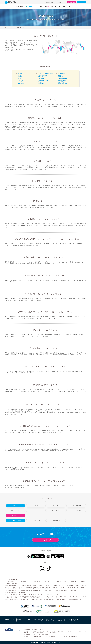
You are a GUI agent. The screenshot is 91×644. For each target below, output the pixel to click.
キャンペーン (72, 6)
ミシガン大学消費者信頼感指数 (46, 73)
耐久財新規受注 (42, 79)
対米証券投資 (21, 84)
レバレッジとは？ (15, 510)
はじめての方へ (30, 6)
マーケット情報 (63, 6)
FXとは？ (15, 506)
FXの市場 (36, 506)
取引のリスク (13, 619)
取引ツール (53, 6)
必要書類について (36, 521)
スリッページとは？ (76, 510)
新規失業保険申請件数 (43, 80)
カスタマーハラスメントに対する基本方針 (50, 620)
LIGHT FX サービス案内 (43, 6)
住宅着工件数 (61, 82)
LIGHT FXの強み (20, 6)
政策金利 (20, 73)
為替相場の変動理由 (76, 506)
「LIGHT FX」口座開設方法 (16, 521)
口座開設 (71, 2)
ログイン (82, 2)
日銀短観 (40, 82)
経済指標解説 (15, 515)
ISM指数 (20, 82)
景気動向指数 (41, 84)
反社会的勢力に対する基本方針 (73, 620)
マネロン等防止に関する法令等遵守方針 (62, 620)
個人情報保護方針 (28, 619)
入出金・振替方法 (56, 521)
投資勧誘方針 (20, 619)
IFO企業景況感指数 (63, 79)
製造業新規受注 (42, 77)
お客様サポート (49, 2)
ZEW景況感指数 (62, 80)
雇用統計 (20, 79)
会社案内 (7, 619)
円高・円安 (56, 506)
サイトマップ (59, 2)
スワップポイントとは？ (36, 510)
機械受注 (60, 75)
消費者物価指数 (62, 77)
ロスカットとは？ (56, 510)
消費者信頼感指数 (42, 75)
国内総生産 (20, 75)
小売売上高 (20, 80)
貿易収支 (20, 77)
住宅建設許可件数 (62, 84)
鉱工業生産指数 (62, 73)
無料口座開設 (45, 540)
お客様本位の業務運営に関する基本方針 (39, 620)
